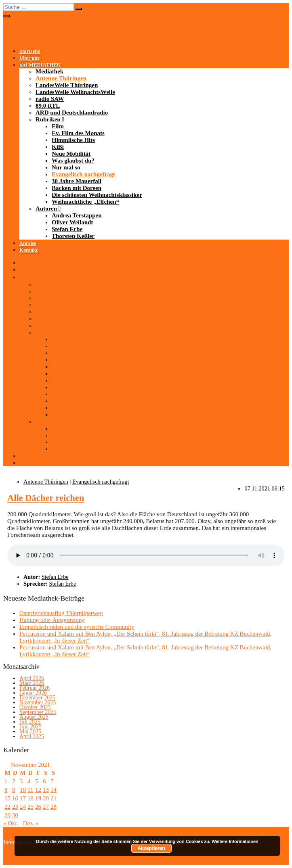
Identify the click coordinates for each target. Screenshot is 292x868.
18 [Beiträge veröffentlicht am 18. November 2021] (30, 798)
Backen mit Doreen (77, 188)
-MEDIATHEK (40, 65)
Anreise (28, 243)
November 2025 (38, 702)
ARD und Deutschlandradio (72, 113)
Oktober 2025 (35, 707)
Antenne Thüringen (61, 78)
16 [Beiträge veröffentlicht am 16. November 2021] (15, 798)
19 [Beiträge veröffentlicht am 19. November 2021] (38, 798)
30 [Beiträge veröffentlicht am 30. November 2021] (15, 815)
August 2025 (34, 717)
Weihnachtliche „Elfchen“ (85, 202)
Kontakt (28, 250)
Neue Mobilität (71, 154)
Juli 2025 (30, 722)
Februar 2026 (35, 688)
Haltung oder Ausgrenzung (52, 620)
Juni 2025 (30, 727)
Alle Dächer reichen (46, 498)
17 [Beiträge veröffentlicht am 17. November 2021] (23, 798)
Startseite (30, 51)
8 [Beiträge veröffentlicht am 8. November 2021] (6, 790)
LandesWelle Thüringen (67, 85)
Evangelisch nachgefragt (83, 174)
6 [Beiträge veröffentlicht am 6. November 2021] (44, 781)
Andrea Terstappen (77, 215)
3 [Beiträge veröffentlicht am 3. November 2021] (21, 781)
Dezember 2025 (37, 698)
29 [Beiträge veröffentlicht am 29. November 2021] (7, 815)
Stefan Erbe (67, 229)
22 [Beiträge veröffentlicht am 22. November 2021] (7, 807)
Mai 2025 (30, 731)
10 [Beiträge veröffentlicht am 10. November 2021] (23, 790)
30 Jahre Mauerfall (77, 181)
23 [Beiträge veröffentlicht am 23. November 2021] (15, 807)
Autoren (46, 209)
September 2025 (38, 712)
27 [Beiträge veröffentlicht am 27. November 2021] (46, 807)
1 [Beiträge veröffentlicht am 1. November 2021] (6, 781)
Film (58, 126)
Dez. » (31, 823)
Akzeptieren (151, 848)
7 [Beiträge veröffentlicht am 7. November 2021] (52, 781)
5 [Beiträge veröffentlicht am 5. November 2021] (37, 781)
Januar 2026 (33, 693)
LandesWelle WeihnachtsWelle (75, 92)
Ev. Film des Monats (78, 133)
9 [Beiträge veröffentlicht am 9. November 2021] (14, 790)
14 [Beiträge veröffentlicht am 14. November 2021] (54, 790)
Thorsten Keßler (73, 236)
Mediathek (49, 71)
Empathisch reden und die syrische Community (77, 627)
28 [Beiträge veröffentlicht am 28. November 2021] (54, 807)
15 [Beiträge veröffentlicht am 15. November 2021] (7, 798)
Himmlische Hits (73, 140)
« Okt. (11, 823)
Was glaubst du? (73, 161)
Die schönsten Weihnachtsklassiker (97, 195)
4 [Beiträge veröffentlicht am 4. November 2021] (29, 781)
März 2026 (32, 683)
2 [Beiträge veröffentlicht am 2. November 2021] (14, 781)
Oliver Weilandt (72, 222)
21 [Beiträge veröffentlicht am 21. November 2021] (54, 798)
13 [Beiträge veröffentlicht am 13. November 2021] (46, 790)
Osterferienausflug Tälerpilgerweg (61, 613)
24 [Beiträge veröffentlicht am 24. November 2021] (23, 807)
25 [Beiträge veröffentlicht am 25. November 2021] (30, 807)
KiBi (58, 147)
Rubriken (48, 119)
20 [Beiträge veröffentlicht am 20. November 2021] (46, 798)
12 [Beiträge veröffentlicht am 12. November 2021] (38, 790)
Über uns (29, 58)
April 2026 (32, 678)
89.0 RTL (48, 106)
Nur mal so (66, 167)
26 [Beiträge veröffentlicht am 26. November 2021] (38, 807)
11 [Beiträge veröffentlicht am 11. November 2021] (30, 790)
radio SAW (50, 99)
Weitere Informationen (235, 841)
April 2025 (32, 736)
